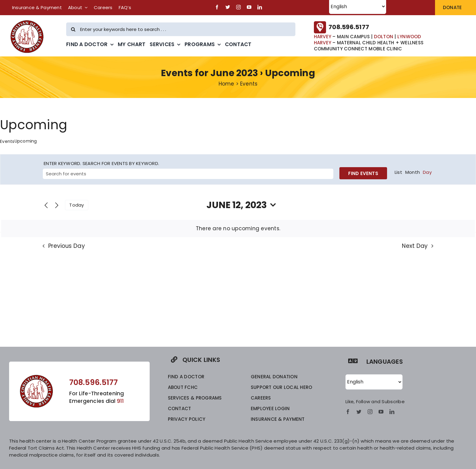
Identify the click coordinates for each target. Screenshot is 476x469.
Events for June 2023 (209, 73)
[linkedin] (260, 7)
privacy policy (187, 419)
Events (7, 142)
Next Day (415, 246)
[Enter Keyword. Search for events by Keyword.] (188, 174)
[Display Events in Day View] (427, 172)
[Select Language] (374, 382)
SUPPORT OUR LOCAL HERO (282, 387)
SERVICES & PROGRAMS (195, 398)
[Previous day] (46, 206)
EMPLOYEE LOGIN (270, 408)
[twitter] (228, 7)
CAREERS (261, 398)
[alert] (238, 229)
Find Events (363, 173)
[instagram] (238, 7)
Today (76, 205)
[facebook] (217, 7)
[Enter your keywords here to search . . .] (181, 29)
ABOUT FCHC (183, 387)
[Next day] (57, 206)
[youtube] (249, 7)
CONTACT (180, 408)
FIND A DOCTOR (186, 377)
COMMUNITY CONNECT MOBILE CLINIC (358, 49)
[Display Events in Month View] (413, 172)
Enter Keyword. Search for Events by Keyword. (101, 163)
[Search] (73, 29)
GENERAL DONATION (274, 377)
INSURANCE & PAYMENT (278, 419)
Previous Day (67, 246)
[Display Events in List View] (398, 172)
